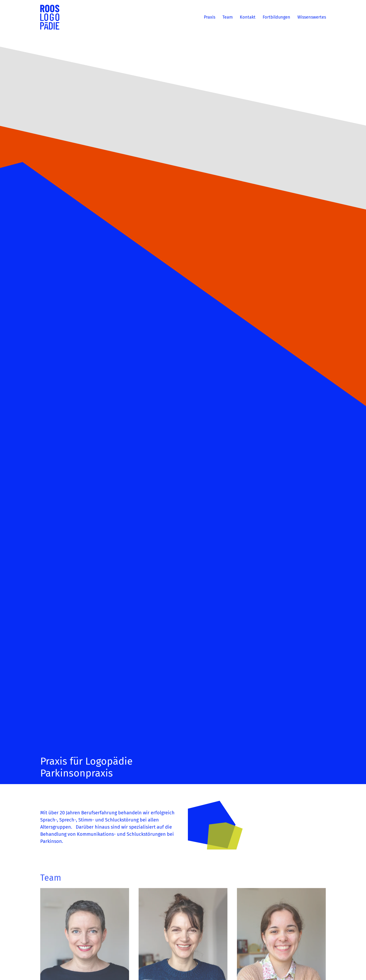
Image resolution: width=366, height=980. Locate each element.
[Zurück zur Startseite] (50, 17)
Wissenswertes (312, 17)
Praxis (210, 17)
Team (228, 17)
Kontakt (248, 17)
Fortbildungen (276, 17)
